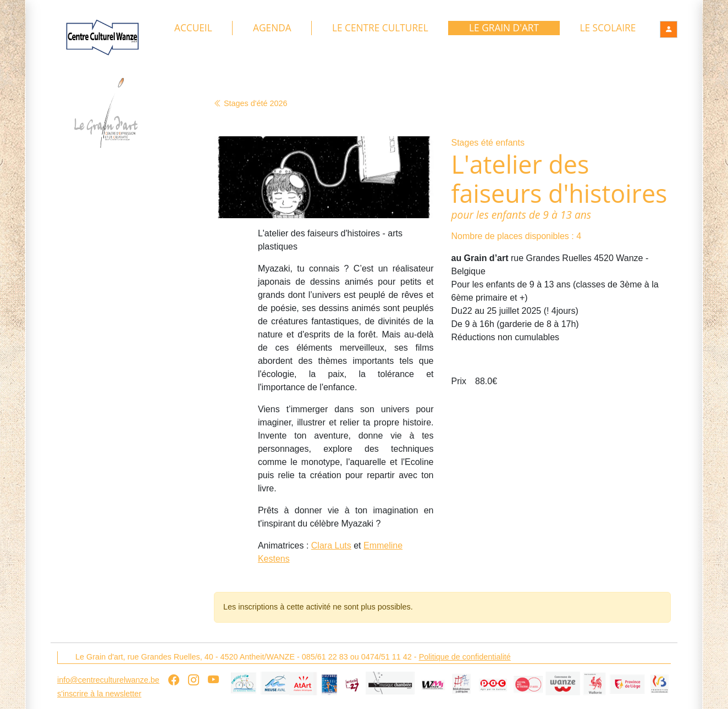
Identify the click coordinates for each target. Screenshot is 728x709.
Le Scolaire (608, 28)
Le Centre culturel (380, 28)
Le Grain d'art (504, 28)
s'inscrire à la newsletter (99, 694)
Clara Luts (331, 546)
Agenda (272, 28)
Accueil (193, 28)
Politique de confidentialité (465, 657)
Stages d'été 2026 (251, 103)
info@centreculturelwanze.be (108, 680)
